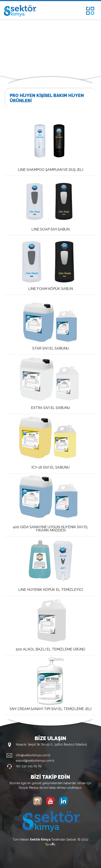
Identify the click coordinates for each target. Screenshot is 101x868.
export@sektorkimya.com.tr (35, 761)
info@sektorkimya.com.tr (33, 755)
